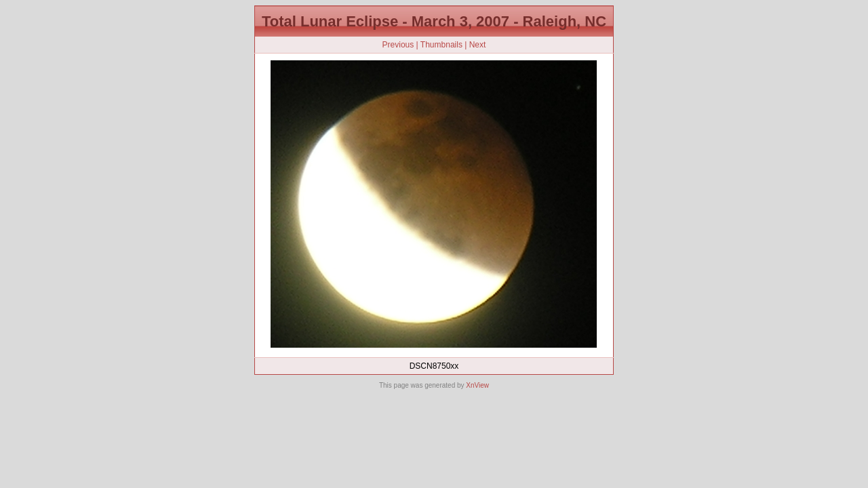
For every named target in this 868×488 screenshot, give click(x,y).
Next (478, 45)
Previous (398, 45)
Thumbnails (441, 45)
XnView (477, 385)
